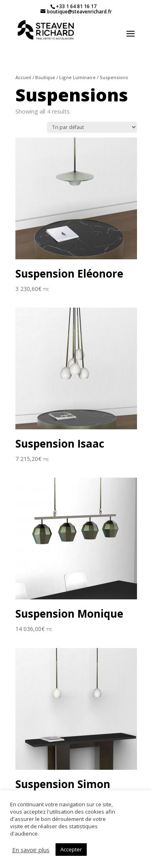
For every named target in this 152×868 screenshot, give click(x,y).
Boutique (45, 77)
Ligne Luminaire (77, 77)
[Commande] (92, 127)
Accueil (23, 77)
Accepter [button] (71, 849)
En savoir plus (31, 850)
